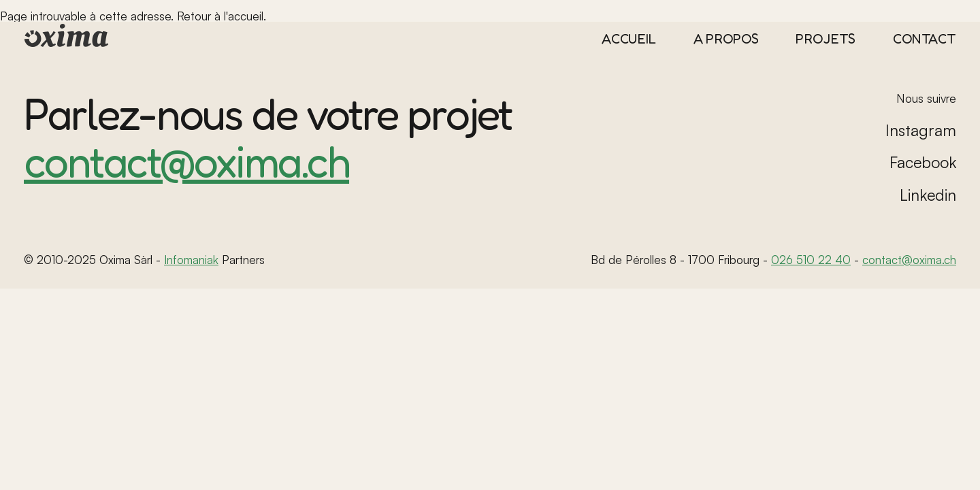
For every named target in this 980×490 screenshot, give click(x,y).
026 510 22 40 (811, 260)
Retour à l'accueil (220, 16)
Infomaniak (191, 260)
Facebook (923, 162)
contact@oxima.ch (186, 161)
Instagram (921, 130)
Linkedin (928, 195)
